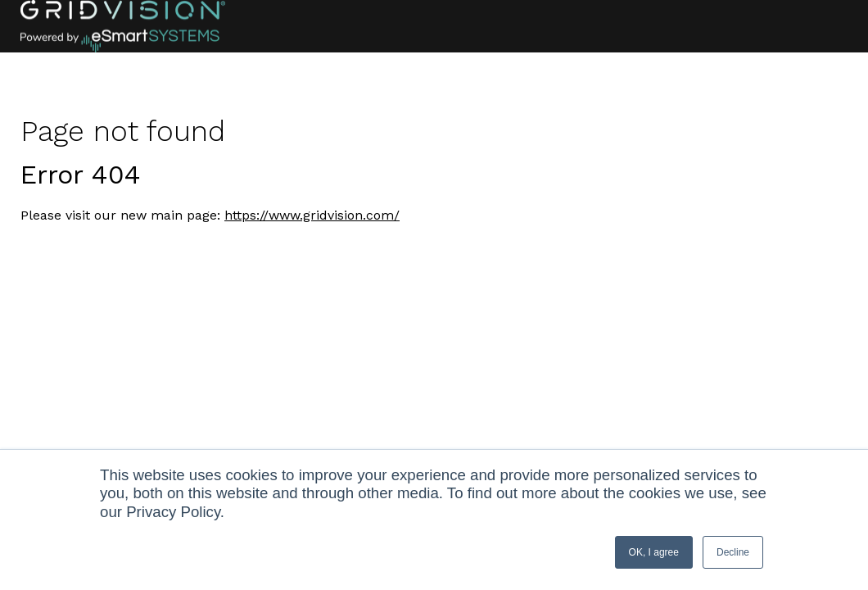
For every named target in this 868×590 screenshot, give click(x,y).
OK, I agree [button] (654, 552)
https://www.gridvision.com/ (312, 215)
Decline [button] (733, 552)
